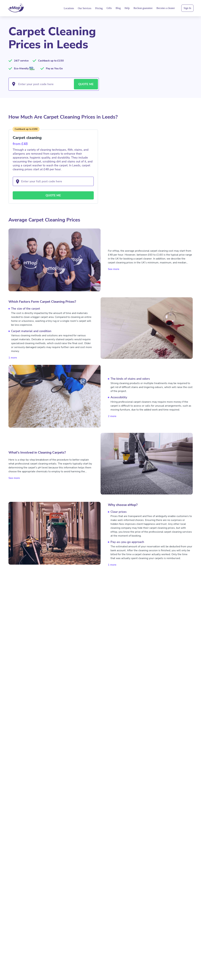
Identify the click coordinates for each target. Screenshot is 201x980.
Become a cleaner (166, 8)
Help (127, 8)
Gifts (109, 8)
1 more (13, 358)
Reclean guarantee (143, 8)
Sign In (187, 8)
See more (114, 269)
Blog (118, 8)
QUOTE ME (86, 84)
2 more (112, 416)
